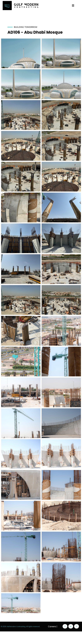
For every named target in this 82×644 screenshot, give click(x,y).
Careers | (53, 639)
